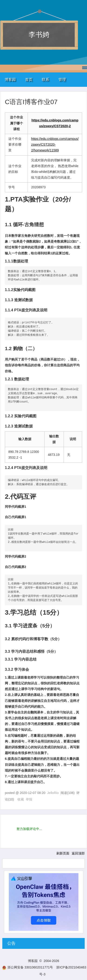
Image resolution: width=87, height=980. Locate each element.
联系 (45, 80)
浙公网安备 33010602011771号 (28, 967)
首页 (29, 80)
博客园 (10, 80)
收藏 (21, 799)
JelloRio (53, 793)
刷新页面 (63, 853)
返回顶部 (78, 853)
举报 (29, 799)
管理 (62, 80)
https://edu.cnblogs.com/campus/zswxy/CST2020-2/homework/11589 (55, 144)
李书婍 (39, 35)
